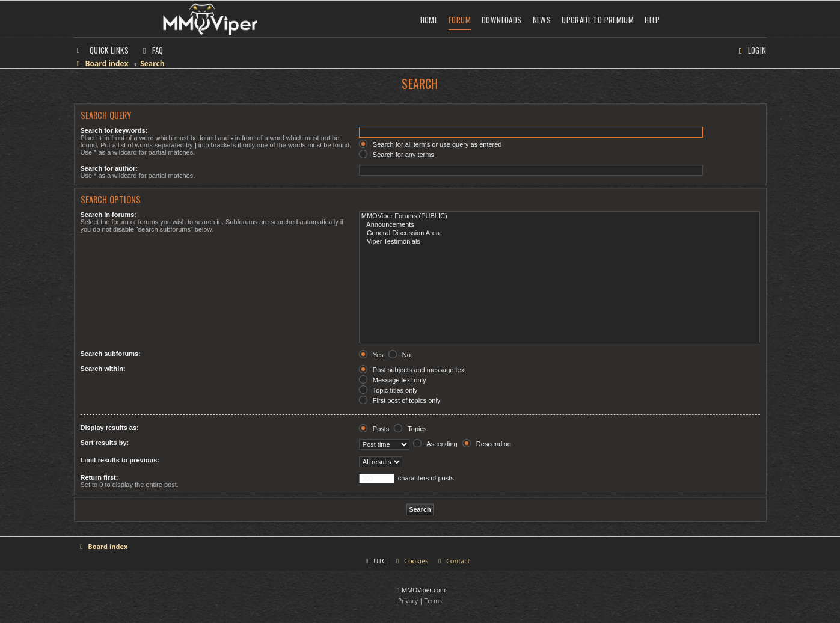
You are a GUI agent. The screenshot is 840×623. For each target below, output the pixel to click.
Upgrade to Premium (598, 20)
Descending (487, 444)
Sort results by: (105, 443)
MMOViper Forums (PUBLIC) (559, 216)
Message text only (393, 380)
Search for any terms (397, 155)
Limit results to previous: (120, 460)
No (400, 355)
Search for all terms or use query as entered (431, 144)
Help (652, 20)
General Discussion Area (559, 233)
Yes (371, 355)
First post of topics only (400, 400)
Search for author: (109, 168)
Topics (410, 429)
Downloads (502, 20)
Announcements (559, 225)
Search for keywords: (114, 130)
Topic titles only (388, 390)
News (542, 20)
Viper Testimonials (559, 242)
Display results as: (110, 428)
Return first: (100, 477)
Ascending (435, 444)
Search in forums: (109, 215)
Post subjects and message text (412, 370)
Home (429, 20)
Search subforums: (111, 354)
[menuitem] (152, 50)
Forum (460, 20)
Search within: (103, 369)
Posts (374, 429)
